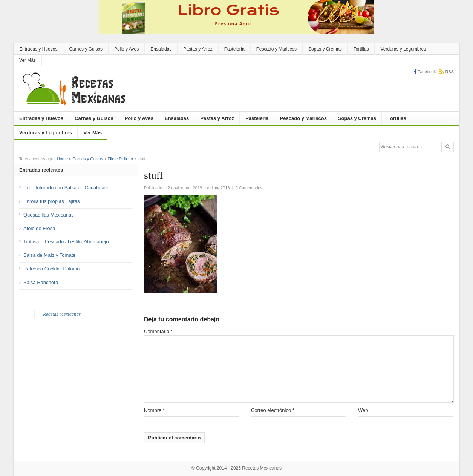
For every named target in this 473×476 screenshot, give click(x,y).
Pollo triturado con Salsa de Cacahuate (66, 188)
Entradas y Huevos (38, 49)
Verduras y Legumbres (403, 49)
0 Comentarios (249, 188)
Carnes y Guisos (86, 49)
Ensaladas (161, 49)
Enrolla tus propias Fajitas (52, 201)
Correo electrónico (273, 410)
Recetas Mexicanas (62, 314)
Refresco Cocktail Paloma (52, 269)
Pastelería (234, 49)
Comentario (158, 331)
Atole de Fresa (39, 228)
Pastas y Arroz (198, 49)
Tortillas (361, 49)
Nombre (154, 410)
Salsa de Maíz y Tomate (50, 255)
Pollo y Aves (126, 49)
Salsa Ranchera (41, 282)
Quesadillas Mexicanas (49, 215)
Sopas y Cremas (325, 49)
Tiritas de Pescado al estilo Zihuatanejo (66, 242)
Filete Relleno (120, 159)
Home (62, 159)
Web (363, 410)
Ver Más (28, 60)
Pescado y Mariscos (276, 49)
